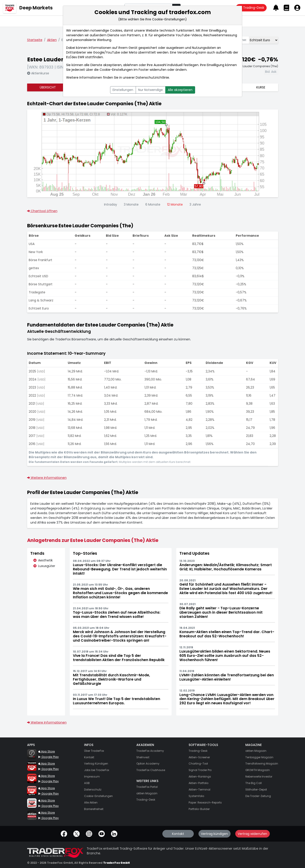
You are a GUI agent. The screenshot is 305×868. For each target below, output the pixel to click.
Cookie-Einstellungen (116, 70)
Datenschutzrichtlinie (152, 77)
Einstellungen (123, 90)
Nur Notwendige (150, 90)
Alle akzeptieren (180, 90)
